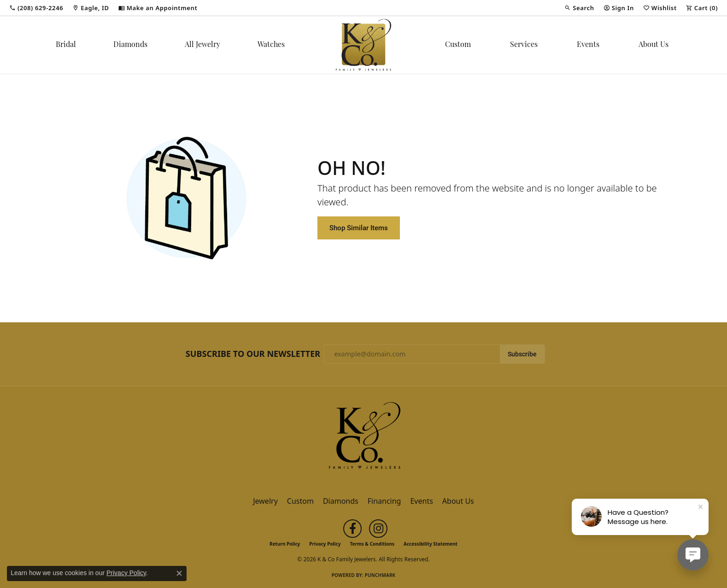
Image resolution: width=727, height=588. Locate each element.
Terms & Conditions (372, 544)
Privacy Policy (325, 544)
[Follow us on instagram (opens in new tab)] (378, 529)
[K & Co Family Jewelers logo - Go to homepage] (363, 45)
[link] (36, 8)
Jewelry (265, 501)
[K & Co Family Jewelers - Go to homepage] (363, 438)
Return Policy (285, 544)
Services (524, 45)
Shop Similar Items (359, 227)
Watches (271, 45)
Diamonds (130, 45)
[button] (579, 8)
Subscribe (522, 354)
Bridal (66, 45)
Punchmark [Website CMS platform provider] (380, 575)
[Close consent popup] (179, 573)
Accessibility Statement (431, 544)
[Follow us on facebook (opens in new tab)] (352, 529)
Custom (458, 45)
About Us (654, 45)
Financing (384, 501)
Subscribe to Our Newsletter (253, 354)
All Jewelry (202, 45)
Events (588, 45)
